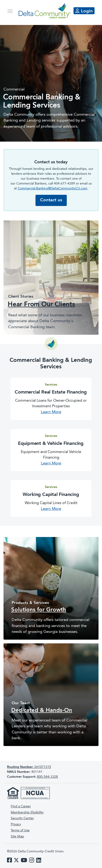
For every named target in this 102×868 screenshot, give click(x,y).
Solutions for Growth (39, 610)
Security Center (22, 818)
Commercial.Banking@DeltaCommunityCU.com (53, 188)
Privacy (16, 824)
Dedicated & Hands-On (42, 711)
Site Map (17, 837)
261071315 (29, 767)
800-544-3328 (47, 777)
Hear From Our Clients (41, 305)
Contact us (51, 200)
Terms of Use (20, 830)
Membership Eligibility (27, 812)
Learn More (51, 412)
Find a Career (21, 806)
